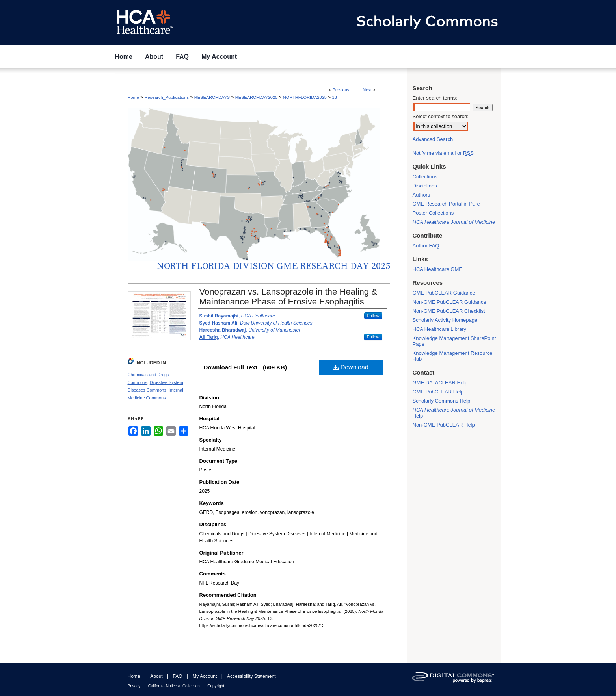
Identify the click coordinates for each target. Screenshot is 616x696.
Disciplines (425, 186)
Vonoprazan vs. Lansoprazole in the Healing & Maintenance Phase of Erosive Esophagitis (288, 297)
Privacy (134, 686)
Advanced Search (433, 139)
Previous (341, 90)
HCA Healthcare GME (437, 269)
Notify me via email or (443, 153)
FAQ (177, 676)
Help (454, 413)
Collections (425, 177)
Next (367, 90)
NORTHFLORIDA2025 (305, 97)
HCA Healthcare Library (440, 329)
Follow (373, 316)
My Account (205, 676)
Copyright (216, 686)
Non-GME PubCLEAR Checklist (449, 311)
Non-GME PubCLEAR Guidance (449, 302)
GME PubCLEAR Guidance (444, 293)
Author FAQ (426, 246)
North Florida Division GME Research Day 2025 (274, 266)
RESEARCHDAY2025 (256, 97)
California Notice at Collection (174, 686)
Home (133, 97)
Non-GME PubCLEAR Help (444, 425)
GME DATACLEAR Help (440, 383)
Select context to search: (441, 116)
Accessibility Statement (251, 676)
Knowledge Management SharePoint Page (454, 341)
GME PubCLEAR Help (438, 392)
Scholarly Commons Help (442, 401)
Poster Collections (433, 213)
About (156, 676)
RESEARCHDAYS (212, 97)
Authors (422, 195)
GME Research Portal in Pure (446, 204)
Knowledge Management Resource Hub (453, 356)
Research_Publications (167, 97)
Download (351, 367)
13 (335, 97)
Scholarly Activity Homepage (445, 320)
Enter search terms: (435, 98)
